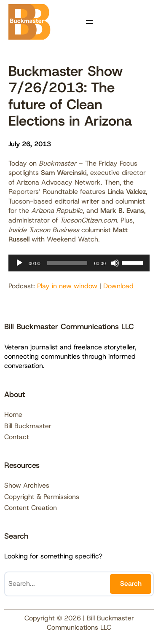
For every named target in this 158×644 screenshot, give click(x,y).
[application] (79, 263)
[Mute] (115, 263)
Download (118, 286)
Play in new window (67, 286)
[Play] (19, 263)
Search (131, 584)
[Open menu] (89, 22)
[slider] (67, 263)
